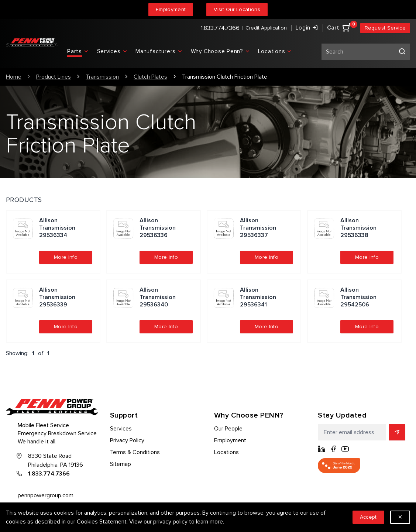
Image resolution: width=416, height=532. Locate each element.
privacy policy (170, 522)
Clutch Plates (150, 77)
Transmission (102, 77)
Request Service (385, 28)
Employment (171, 9)
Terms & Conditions (135, 452)
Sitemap (121, 464)
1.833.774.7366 (220, 28)
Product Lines (54, 77)
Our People (228, 429)
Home (14, 77)
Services (121, 429)
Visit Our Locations (237, 9)
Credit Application (266, 28)
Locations (226, 452)
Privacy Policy (127, 440)
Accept (368, 517)
